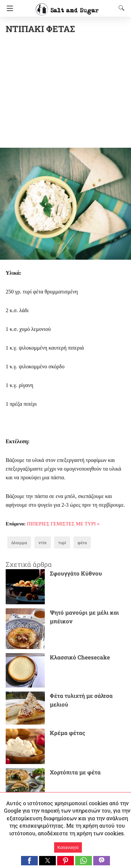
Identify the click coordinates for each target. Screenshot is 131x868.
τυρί (62, 542)
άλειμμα (19, 542)
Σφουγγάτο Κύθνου (76, 573)
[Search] (120, 8)
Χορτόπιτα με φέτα (75, 772)
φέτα (82, 542)
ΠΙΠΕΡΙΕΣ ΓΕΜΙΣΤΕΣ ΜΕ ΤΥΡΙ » (63, 524)
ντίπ (43, 542)
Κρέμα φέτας (68, 733)
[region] (68, 92)
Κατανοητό (68, 847)
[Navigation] (8, 8)
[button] (29, 861)
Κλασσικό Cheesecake (80, 657)
